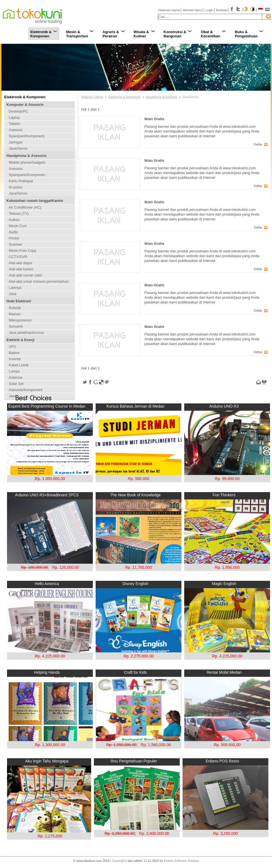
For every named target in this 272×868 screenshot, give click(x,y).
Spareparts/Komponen (27, 175)
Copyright (118, 861)
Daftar (258, 144)
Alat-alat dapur (21, 263)
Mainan (15, 314)
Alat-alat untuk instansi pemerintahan (39, 281)
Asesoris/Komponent (26, 390)
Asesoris (16, 130)
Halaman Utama (92, 97)
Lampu (14, 371)
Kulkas (14, 220)
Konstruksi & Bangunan (175, 34)
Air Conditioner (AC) (25, 207)
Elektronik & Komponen (41, 34)
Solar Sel (16, 384)
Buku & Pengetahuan (246, 34)
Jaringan (16, 142)
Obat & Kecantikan (210, 34)
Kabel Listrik (19, 365)
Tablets (14, 124)
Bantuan (222, 10)
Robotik (15, 308)
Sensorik (16, 326)
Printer (14, 238)
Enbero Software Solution (182, 861)
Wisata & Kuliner (141, 34)
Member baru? (193, 10)
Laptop (14, 117)
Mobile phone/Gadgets (27, 162)
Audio (13, 232)
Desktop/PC (18, 111)
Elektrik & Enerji (20, 340)
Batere (14, 353)
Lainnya (15, 288)
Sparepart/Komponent (26, 136)
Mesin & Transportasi (77, 34)
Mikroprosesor (20, 320)
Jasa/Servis (18, 148)
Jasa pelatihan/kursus (26, 333)
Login (210, 10)
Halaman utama (169, 10)
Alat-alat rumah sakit (25, 275)
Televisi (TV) (19, 213)
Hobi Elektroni (19, 301)
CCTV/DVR (18, 257)
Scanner (15, 244)
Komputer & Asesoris (25, 105)
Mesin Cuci (18, 226)
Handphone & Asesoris (26, 156)
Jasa (12, 294)
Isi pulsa (15, 187)
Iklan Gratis (154, 119)
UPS (12, 347)
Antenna (15, 377)
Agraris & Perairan (111, 34)
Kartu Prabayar (21, 181)
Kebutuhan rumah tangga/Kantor (35, 201)
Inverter (15, 359)
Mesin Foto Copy (22, 251)
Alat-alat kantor (21, 269)
